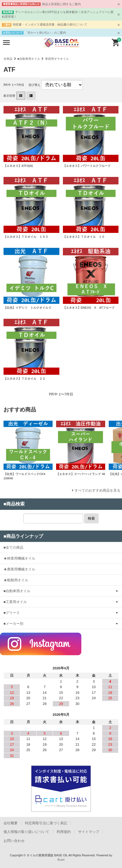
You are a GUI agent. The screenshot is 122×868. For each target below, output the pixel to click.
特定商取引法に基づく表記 (46, 823)
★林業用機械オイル (19, 558)
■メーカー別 (13, 624)
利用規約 (64, 832)
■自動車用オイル (29, 59)
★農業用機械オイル (19, 569)
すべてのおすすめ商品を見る (97, 490)
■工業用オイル (15, 602)
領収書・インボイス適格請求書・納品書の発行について (50, 24)
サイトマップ (89, 832)
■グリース (12, 613)
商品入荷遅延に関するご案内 (61, 4)
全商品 (8, 59)
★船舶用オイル (16, 580)
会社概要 (11, 823)
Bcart (61, 860)
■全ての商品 (13, 547)
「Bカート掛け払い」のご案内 (45, 33)
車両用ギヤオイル (57, 59)
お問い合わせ (14, 841)
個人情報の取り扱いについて (26, 832)
